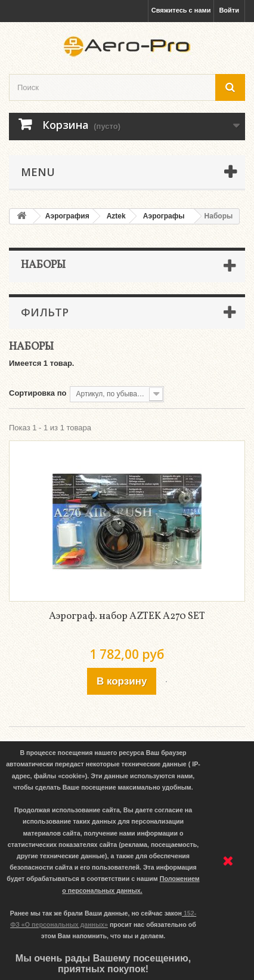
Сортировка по (38, 393)
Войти (229, 10)
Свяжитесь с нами (181, 10)
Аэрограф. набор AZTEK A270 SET (127, 616)
